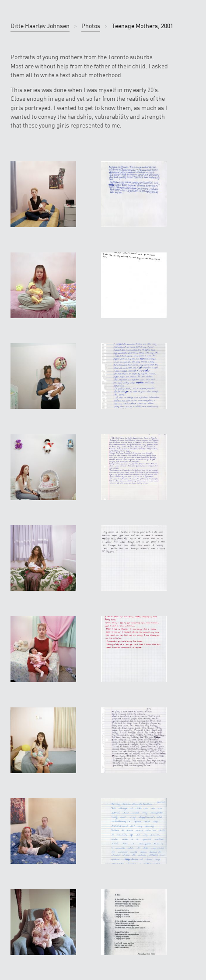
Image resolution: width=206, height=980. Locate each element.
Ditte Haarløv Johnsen (40, 26)
